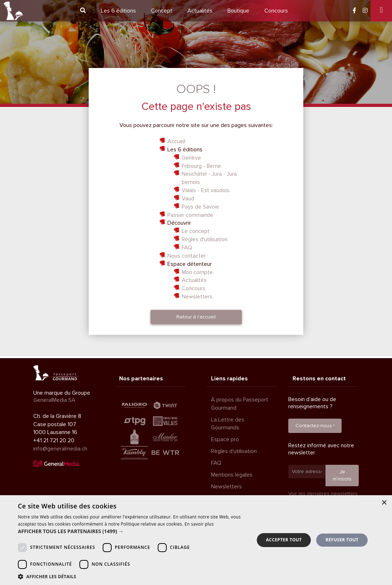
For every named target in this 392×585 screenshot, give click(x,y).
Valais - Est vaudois (206, 190)
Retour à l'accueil (196, 317)
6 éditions (118, 11)
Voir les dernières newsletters (323, 494)
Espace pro (225, 439)
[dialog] (196, 540)
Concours (276, 11)
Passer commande (190, 215)
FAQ (187, 248)
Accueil (176, 141)
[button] (133, 531)
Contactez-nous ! (315, 426)
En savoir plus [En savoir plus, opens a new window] (199, 524)
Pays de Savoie (200, 207)
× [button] (384, 503)
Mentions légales (232, 475)
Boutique (238, 11)
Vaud (188, 199)
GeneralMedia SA (54, 400)
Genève (191, 158)
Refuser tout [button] (342, 540)
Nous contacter (187, 256)
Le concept (196, 231)
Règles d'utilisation (205, 239)
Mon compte (197, 272)
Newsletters (197, 297)
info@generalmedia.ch (60, 449)
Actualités (200, 11)
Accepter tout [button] (284, 540)
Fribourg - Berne (201, 166)
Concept (162, 11)
